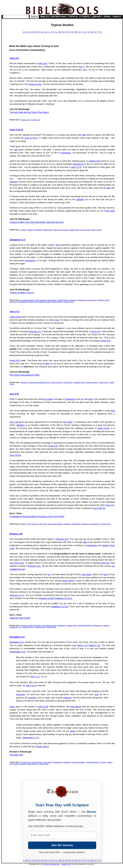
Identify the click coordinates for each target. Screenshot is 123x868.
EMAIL (108, 17)
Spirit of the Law (28, 627)
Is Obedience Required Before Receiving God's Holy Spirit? (37, 516)
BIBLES (45, 17)
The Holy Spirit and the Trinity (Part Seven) (29, 112)
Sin (21, 627)
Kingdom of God (46, 598)
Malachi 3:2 (94, 645)
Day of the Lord (26, 762)
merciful (33, 698)
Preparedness (57, 762)
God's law (105, 563)
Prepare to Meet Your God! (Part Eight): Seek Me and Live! (37, 222)
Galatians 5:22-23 (59, 607)
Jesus (12, 707)
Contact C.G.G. (66, 864)
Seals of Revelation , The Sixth (96, 762)
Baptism (21, 425)
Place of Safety (63, 300)
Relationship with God (86, 625)
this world (110, 211)
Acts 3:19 (19, 563)
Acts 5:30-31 (99, 508)
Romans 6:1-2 (17, 595)
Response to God (103, 300)
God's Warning (52, 300)
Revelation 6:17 (17, 637)
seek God (43, 63)
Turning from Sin (57, 302)
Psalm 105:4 (42, 746)
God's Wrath (48, 762)
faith (109, 188)
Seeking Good (74, 230)
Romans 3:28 (16, 534)
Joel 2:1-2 (35, 677)
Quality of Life (104, 382)
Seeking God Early (45, 302)
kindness (67, 698)
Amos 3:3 (105, 341)
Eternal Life (25, 382)
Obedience (67, 524)
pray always (76, 707)
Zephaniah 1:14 (17, 652)
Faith (29, 524)
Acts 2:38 (14, 422)
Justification (62, 625)
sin (82, 399)
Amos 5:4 (14, 58)
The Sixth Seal (16, 755)
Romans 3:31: (35, 566)
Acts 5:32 (14, 394)
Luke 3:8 (53, 446)
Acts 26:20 (15, 455)
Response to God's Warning (19, 302)
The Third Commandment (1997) (25, 375)
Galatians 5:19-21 (63, 598)
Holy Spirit (68, 422)
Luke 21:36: (43, 707)
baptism (106, 545)
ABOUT (117, 17)
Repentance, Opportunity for (87, 300)
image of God (35, 84)
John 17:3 (76, 167)
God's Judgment (41, 300)
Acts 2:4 (110, 505)
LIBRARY (97, 17)
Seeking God (25, 120)
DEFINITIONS (59, 17)
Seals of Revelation (79, 762)
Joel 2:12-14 (31, 685)
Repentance (38, 230)
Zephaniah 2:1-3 (17, 240)
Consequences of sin (28, 300)
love (16, 150)
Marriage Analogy (92, 382)
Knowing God (68, 382)
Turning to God (35, 120)
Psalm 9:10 (15, 360)
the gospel (48, 399)
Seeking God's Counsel (61, 230)
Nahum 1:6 (82, 645)
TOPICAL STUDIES (79, 17)
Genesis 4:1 (35, 331)
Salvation (106, 625)
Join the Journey (62, 845)
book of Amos (31, 138)
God (80, 67)
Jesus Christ (15, 317)
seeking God (94, 161)
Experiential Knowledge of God (39, 382)
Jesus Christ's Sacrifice (55, 524)
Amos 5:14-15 (16, 130)
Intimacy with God (56, 382)
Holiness (14, 182)
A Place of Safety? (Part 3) (22, 293)
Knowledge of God (79, 382)
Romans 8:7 (79, 164)
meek (72, 731)
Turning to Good (96, 230)
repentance (66, 153)
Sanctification (14, 627)
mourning (20, 694)
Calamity (24, 230)
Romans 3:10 (62, 539)
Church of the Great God (52, 864)
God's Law (35, 524)
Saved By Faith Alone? (20, 618)
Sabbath (80, 199)
